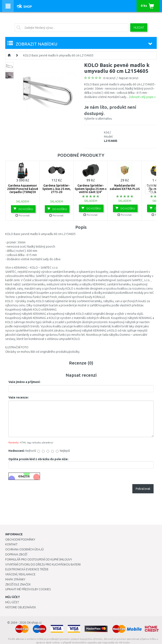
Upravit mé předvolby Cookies (28, 589)
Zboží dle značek (18, 584)
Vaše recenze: (19, 397)
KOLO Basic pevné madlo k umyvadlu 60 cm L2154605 (58, 55)
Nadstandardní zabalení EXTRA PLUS (125, 187)
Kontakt (11, 544)
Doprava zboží (16, 554)
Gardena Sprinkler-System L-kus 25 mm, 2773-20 (56, 189)
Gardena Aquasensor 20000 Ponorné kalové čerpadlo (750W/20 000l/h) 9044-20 (23, 190)
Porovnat (23, 215)
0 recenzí (109, 78)
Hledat (139, 27)
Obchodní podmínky (20, 539)
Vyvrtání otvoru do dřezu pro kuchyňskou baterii (43, 564)
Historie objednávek (21, 607)
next (150, 189)
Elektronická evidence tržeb (27, 569)
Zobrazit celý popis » (142, 97)
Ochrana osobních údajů (25, 549)
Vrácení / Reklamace (20, 574)
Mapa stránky (15, 579)
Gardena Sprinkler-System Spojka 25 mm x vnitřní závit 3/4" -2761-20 (91, 190)
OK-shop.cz (34, 623)
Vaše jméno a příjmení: (24, 382)
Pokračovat (143, 489)
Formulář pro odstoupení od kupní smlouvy (39, 559)
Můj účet (12, 602)
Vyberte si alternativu (120, 112)
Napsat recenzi (129, 78)
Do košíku (23, 209)
